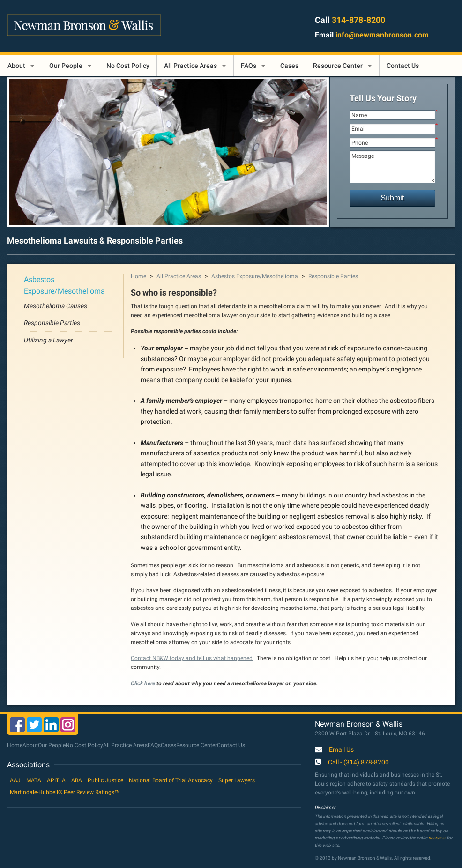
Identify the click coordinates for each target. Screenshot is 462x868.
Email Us (341, 750)
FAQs (249, 66)
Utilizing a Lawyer (48, 340)
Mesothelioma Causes (56, 306)
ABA (77, 780)
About (16, 66)
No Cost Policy (128, 66)
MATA (34, 780)
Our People (66, 66)
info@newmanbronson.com (382, 35)
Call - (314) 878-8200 (358, 763)
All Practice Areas (190, 66)
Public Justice (105, 780)
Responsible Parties (52, 323)
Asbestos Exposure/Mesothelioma (255, 276)
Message (393, 167)
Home (138, 276)
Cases (289, 66)
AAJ (15, 780)
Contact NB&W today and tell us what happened (192, 658)
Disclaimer (437, 838)
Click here (143, 683)
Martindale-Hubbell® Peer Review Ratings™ (65, 792)
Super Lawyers (237, 780)
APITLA (56, 780)
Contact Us (403, 66)
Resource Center (338, 66)
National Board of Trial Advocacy (171, 780)
